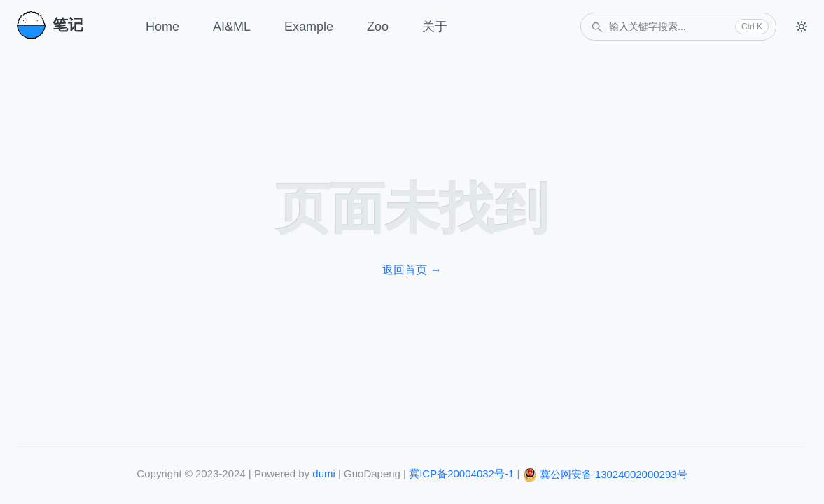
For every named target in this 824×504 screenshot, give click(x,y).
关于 (435, 27)
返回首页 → (412, 270)
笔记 (50, 25)
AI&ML (232, 27)
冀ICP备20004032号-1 (461, 474)
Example (309, 27)
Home (162, 27)
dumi (324, 474)
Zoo (378, 27)
